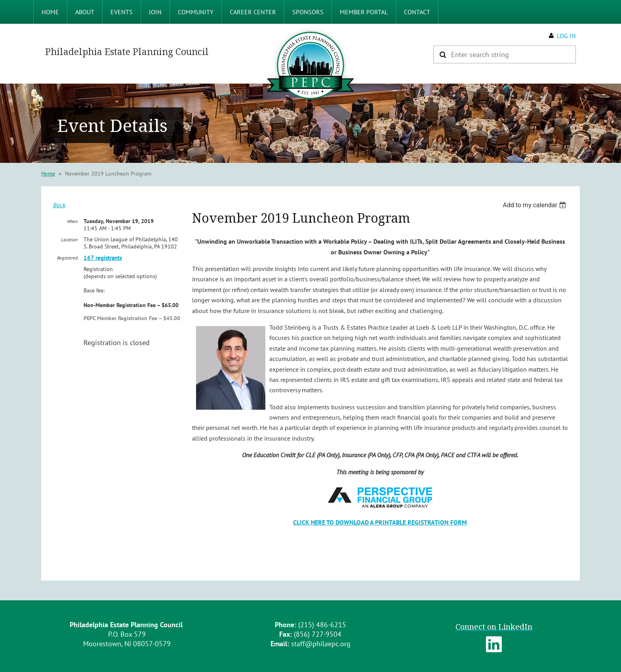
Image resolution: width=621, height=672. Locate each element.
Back (59, 205)
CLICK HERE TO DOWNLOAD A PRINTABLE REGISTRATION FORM (380, 522)
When (72, 221)
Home (48, 174)
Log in (566, 36)
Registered (67, 258)
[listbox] (535, 205)
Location (69, 240)
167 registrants (103, 258)
